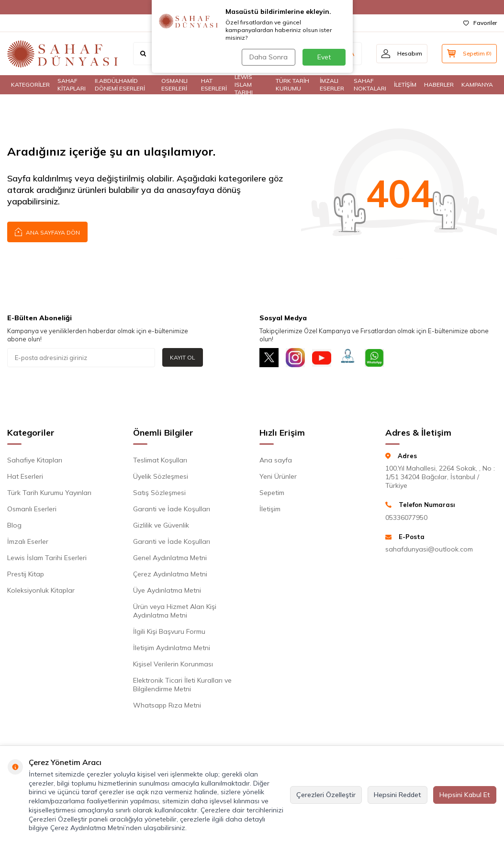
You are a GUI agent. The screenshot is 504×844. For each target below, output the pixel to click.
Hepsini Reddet (398, 795)
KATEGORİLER (30, 84)
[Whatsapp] (374, 358)
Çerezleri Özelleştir (326, 795)
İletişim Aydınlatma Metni (172, 648)
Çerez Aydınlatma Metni (170, 574)
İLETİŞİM (405, 84)
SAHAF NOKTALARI (370, 85)
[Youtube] (322, 358)
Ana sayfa (276, 460)
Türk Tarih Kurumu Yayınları (49, 493)
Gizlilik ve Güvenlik (161, 525)
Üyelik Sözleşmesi (161, 476)
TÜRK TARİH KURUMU (292, 85)
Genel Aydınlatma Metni (170, 558)
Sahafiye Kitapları (35, 460)
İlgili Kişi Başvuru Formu (169, 631)
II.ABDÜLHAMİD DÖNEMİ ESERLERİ (120, 85)
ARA (347, 54)
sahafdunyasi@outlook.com (429, 549)
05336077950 (406, 518)
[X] (269, 358)
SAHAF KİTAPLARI (72, 85)
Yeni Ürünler (278, 476)
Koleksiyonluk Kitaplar (41, 590)
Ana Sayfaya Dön (47, 231)
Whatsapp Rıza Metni (167, 705)
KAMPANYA (477, 84)
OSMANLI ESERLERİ (174, 85)
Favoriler (480, 23)
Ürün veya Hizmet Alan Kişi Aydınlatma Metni (175, 611)
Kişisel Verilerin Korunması (173, 664)
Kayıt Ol (183, 357)
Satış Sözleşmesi (159, 493)
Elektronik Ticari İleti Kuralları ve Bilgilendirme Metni (182, 685)
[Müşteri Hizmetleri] (348, 358)
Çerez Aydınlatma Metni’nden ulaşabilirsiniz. (118, 828)
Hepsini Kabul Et (465, 795)
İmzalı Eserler (28, 541)
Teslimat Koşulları (160, 460)
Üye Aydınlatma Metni (167, 590)
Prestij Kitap (26, 574)
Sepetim (272, 493)
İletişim (270, 509)
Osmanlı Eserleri (32, 509)
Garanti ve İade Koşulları (172, 509)
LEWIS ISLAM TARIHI (244, 85)
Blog (14, 525)
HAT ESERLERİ (214, 85)
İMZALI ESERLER (332, 85)
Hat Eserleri (25, 476)
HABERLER (439, 84)
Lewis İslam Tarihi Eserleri (47, 558)
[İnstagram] (295, 358)
